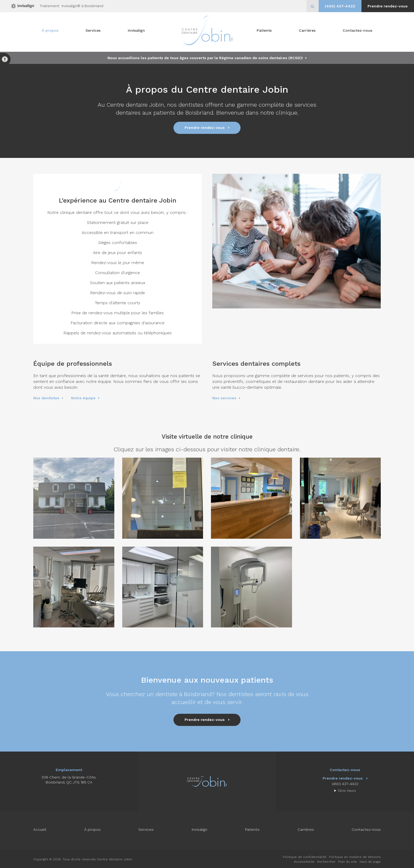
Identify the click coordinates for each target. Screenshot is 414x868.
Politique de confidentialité (305, 857)
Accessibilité (304, 862)
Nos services (224, 398)
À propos (50, 32)
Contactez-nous (357, 32)
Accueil (40, 829)
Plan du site (348, 862)
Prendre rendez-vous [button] (387, 6)
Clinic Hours (347, 791)
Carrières (307, 32)
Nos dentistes (46, 398)
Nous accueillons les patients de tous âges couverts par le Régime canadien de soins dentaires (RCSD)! (205, 58)
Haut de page (370, 862)
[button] (74, 498)
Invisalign (136, 32)
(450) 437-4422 (337, 6)
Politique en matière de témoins (355, 857)
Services (93, 32)
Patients (264, 32)
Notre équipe (83, 398)
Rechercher (326, 862)
